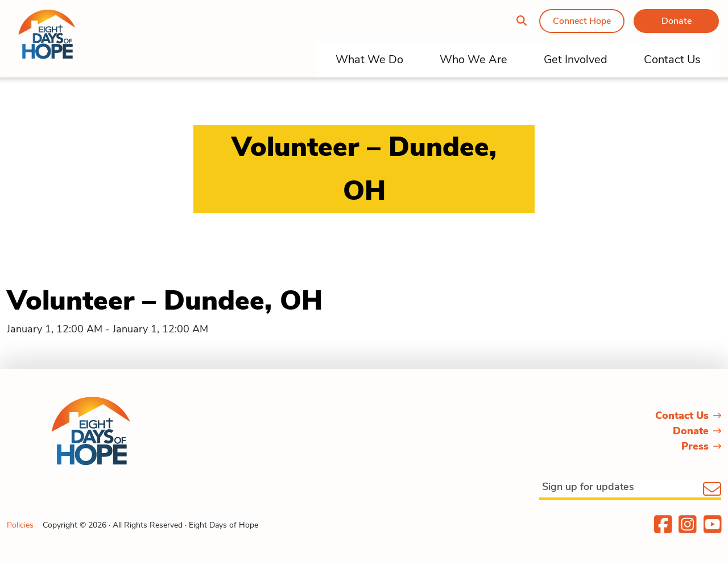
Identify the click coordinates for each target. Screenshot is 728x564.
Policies (20, 525)
